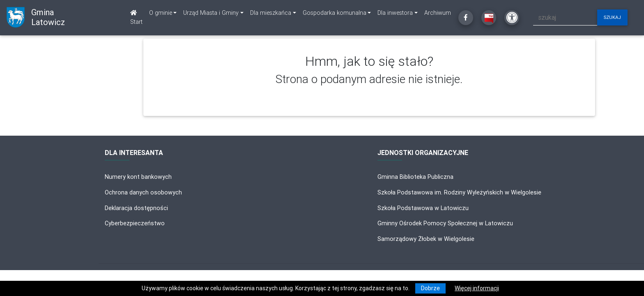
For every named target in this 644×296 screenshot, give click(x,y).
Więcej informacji (477, 288)
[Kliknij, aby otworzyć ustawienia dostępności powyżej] (512, 18)
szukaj (612, 17)
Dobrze (430, 288)
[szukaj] (565, 17)
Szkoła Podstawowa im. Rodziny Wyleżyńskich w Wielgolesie (459, 192)
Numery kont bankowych (138, 177)
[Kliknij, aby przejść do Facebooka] (466, 18)
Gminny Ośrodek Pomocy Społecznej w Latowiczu (445, 223)
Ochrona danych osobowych (143, 192)
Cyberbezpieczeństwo (135, 223)
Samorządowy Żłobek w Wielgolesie (426, 239)
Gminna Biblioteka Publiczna (415, 177)
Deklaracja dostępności (136, 208)
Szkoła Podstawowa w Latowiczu (423, 208)
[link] (163, 13)
